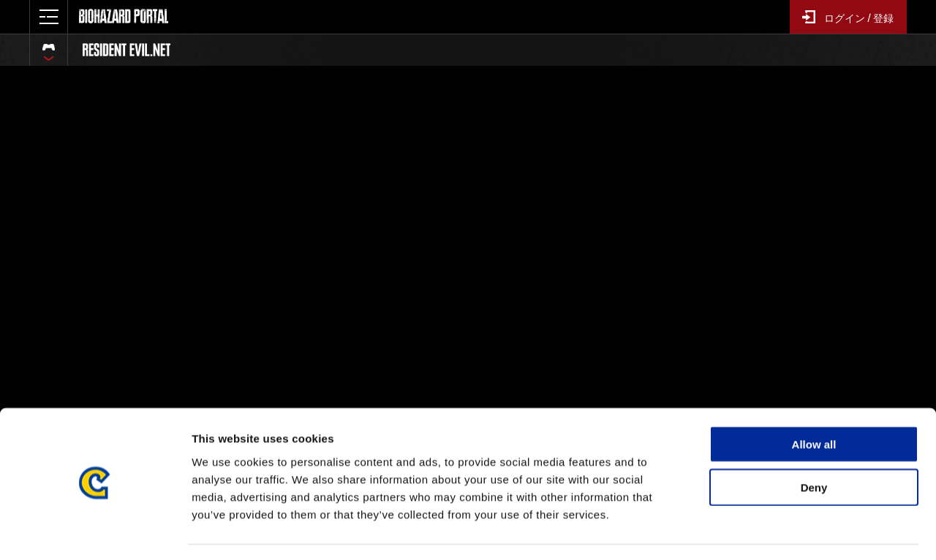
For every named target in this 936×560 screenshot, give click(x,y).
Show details (767, 531)
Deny (814, 446)
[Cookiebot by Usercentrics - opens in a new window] (95, 531)
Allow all (814, 402)
